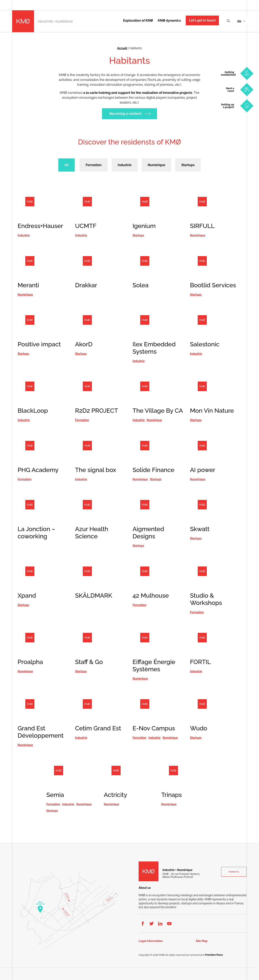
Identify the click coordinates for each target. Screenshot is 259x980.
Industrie (125, 165)
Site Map (202, 941)
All (66, 165)
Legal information (151, 941)
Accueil (122, 48)
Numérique (156, 165)
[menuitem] (241, 21)
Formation (93, 165)
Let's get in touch (202, 20)
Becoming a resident (125, 114)
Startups (188, 165)
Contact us (234, 872)
